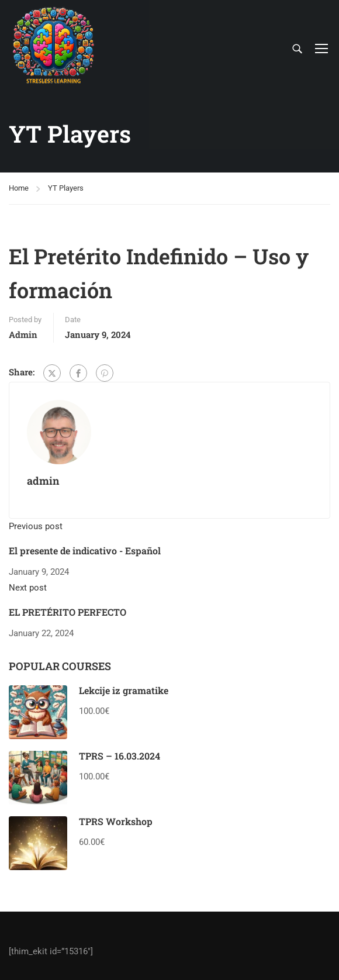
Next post (28, 588)
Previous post (36, 526)
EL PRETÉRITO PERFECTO (68, 612)
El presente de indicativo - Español (85, 551)
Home (19, 188)
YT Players (66, 188)
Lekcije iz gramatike (124, 690)
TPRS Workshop (116, 821)
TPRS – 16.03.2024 (120, 756)
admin (23, 334)
